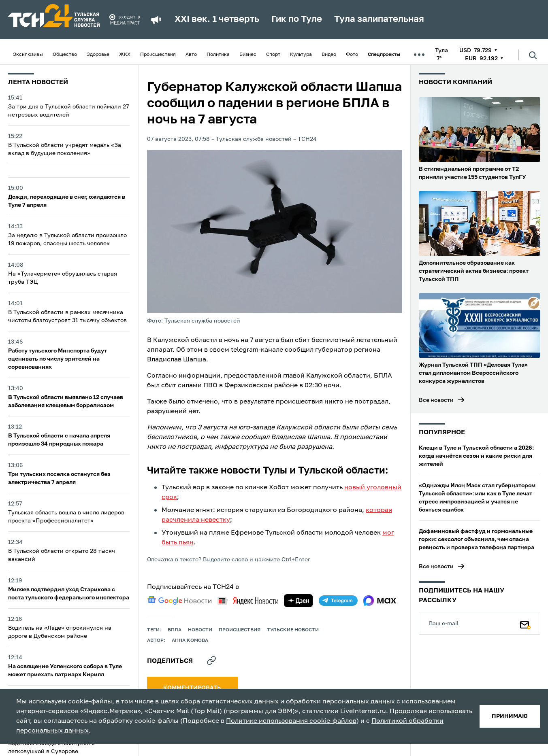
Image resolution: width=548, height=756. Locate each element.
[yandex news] (248, 601)
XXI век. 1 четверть (217, 19)
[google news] (179, 601)
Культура (301, 55)
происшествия (240, 630)
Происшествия (158, 55)
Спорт (273, 55)
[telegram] (338, 601)
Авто (191, 55)
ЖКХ (125, 55)
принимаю (510, 716)
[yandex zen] (299, 601)
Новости (200, 630)
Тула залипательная (379, 19)
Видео (329, 55)
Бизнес (248, 55)
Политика (218, 55)
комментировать (193, 688)
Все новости (436, 400)
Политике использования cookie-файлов (291, 721)
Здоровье (98, 55)
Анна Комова (190, 641)
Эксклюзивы (28, 55)
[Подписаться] (525, 623)
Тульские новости (293, 630)
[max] (380, 601)
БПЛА (175, 630)
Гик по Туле (297, 19)
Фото (352, 55)
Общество (65, 55)
